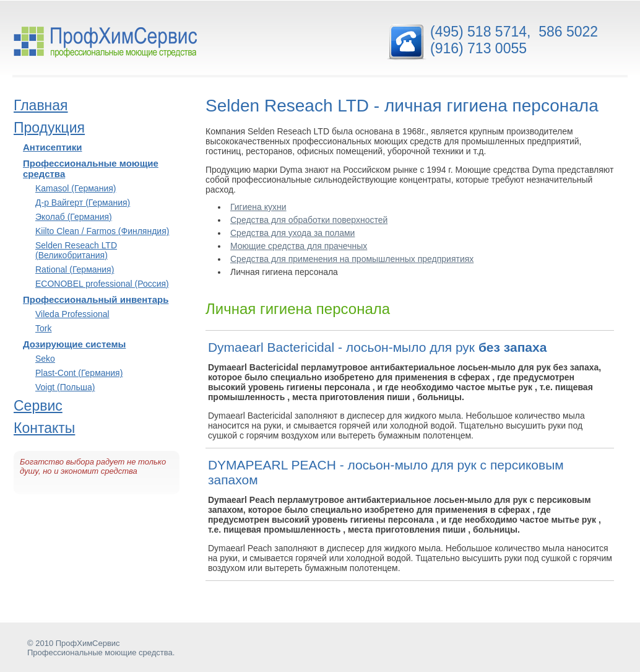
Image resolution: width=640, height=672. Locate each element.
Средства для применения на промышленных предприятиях (352, 259)
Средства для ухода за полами (292, 233)
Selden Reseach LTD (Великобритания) (76, 250)
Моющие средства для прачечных (299, 246)
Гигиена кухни (258, 207)
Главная (41, 105)
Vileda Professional (72, 314)
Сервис (38, 406)
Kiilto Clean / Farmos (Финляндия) (102, 231)
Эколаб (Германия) (74, 217)
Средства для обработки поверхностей (309, 220)
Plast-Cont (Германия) (79, 373)
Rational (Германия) (75, 269)
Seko (45, 359)
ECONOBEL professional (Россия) (102, 284)
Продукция (49, 128)
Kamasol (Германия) (76, 188)
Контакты (44, 428)
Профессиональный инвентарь (96, 299)
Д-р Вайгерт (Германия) (83, 203)
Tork (43, 328)
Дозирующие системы (74, 344)
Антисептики (53, 147)
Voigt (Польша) (65, 387)
